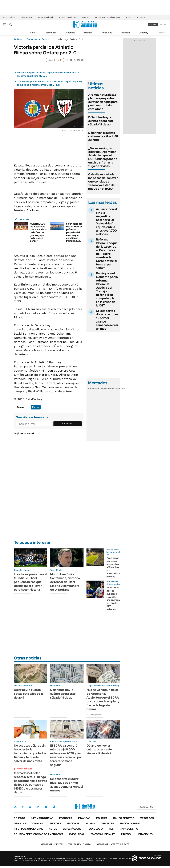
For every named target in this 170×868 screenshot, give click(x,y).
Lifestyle (55, 823)
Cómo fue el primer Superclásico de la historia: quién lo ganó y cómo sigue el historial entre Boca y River (50, 83)
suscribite (153, 25)
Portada (20, 818)
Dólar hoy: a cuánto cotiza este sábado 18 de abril (103, 136)
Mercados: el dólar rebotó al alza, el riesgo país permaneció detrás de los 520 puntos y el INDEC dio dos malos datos (30, 783)
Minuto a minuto (24, 769)
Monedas (92, 389)
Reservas (85, 17)
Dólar (33, 33)
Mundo (90, 823)
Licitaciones (145, 834)
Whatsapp (54, 807)
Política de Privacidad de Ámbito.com (38, 834)
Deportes (32, 39)
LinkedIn (38, 807)
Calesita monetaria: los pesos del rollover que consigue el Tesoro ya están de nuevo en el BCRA (103, 181)
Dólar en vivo (27, 17)
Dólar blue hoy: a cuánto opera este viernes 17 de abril (99, 749)
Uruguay (143, 33)
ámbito (18, 39)
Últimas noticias (42, 818)
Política (88, 33)
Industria (141, 17)
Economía (51, 33)
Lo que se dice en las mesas (108, 17)
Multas (126, 834)
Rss (111, 829)
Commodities (110, 389)
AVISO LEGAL (77, 834)
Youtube (46, 807)
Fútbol (45, 39)
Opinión (125, 33)
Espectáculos (72, 829)
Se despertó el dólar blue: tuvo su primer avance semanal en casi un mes (107, 320)
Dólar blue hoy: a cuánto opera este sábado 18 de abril (101, 121)
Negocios (107, 33)
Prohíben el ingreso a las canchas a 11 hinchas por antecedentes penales (114, 567)
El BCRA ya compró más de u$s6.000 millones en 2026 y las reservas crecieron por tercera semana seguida (66, 755)
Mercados (147, 818)
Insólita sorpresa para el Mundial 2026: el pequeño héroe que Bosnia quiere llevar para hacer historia (31, 582)
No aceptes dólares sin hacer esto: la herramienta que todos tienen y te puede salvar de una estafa (30, 753)
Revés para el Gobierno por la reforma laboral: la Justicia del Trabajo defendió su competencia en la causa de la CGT (107, 289)
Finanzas (70, 33)
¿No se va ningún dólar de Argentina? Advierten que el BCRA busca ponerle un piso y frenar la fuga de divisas (103, 157)
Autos (53, 829)
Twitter (15, 807)
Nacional (73, 823)
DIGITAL (52, 844)
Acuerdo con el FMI (67, 17)
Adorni (129, 17)
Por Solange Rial (94, 714)
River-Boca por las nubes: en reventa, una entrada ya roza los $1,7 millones (113, 598)
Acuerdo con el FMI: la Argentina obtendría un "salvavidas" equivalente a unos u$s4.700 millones (106, 222)
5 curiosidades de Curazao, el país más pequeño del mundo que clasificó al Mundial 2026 (74, 232)
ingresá (163, 25)
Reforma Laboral (46, 17)
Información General (28, 829)
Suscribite (68, 424)
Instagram (30, 807)
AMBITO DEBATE (113, 844)
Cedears (121, 389)
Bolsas (101, 389)
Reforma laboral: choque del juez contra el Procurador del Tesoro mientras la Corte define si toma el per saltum (107, 254)
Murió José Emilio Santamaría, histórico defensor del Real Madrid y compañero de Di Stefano (65, 582)
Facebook (23, 807)
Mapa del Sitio (129, 829)
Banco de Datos (124, 818)
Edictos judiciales (103, 834)
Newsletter (163, 32)
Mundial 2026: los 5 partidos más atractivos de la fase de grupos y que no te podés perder (38, 232)
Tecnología (95, 829)
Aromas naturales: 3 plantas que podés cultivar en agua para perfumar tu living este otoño (103, 102)
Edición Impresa (130, 823)
